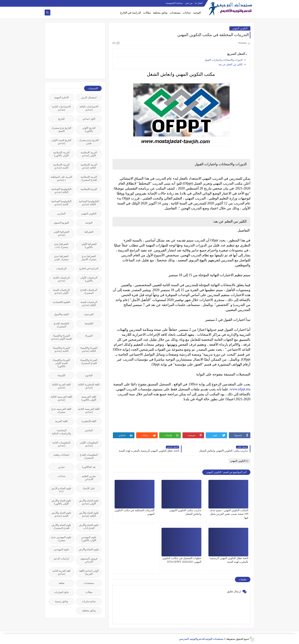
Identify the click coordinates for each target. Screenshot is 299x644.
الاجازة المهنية (61, 97)
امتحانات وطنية (61, 455)
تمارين (61, 467)
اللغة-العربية (61, 421)
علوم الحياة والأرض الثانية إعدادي (61, 514)
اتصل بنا (199, 3)
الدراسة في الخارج (131, 13)
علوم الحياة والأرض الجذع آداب (89, 527)
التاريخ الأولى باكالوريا (89, 130)
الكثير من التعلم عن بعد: (230, 64)
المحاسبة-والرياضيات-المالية (61, 432)
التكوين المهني (240, 28)
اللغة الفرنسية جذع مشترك (61, 410)
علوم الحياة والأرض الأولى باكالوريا (61, 502)
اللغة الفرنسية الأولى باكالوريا (89, 398)
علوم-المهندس (61, 549)
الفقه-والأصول (61, 314)
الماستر (89, 430)
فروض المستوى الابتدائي (89, 560)
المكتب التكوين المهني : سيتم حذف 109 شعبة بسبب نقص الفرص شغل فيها (229, 514)
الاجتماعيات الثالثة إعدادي (89, 108)
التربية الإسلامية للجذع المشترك (89, 178)
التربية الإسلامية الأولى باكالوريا (61, 154)
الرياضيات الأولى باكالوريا (89, 279)
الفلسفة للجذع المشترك (61, 325)
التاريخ (61, 119)
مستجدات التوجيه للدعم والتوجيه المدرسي (201, 639)
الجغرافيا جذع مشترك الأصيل (89, 258)
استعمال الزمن (89, 97)
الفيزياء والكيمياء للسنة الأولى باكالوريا (61, 363)
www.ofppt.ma (240, 389)
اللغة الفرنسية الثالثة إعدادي (61, 398)
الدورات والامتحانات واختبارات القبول (223, 60)
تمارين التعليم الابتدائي (89, 478)
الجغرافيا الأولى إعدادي (61, 233)
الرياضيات (61, 268)
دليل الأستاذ (89, 488)
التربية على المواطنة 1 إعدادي (61, 178)
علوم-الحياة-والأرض (89, 549)
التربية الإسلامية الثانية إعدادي (61, 166)
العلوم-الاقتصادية (61, 302)
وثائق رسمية (61, 601)
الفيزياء (89, 336)
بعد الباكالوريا (89, 467)
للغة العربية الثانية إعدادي (61, 572)
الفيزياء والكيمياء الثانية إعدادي (61, 349)
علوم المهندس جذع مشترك (61, 539)
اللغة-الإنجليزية (89, 421)
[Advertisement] (73, 50)
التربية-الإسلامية (89, 189)
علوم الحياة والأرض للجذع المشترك (61, 527)
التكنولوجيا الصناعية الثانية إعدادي (61, 203)
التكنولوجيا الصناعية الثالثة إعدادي (61, 191)
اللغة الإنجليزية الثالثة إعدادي (89, 386)
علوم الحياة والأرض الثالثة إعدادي (89, 514)
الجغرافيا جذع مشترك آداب (61, 246)
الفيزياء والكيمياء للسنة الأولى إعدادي (61, 337)
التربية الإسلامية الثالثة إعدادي (89, 166)
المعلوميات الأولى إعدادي (89, 444)
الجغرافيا (89, 232)
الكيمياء (61, 375)
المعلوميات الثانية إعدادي (61, 444)
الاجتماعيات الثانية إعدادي (61, 108)
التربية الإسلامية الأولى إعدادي (89, 154)
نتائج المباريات (61, 592)
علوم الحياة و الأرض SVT (61, 490)
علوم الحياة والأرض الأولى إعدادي (89, 502)
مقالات (147, 13)
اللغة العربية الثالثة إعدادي (61, 386)
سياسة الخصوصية (174, 3)
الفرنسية (89, 314)
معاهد (61, 583)
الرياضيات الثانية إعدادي (61, 279)
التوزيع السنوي (61, 223)
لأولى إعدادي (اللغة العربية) (89, 572)
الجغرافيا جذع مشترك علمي (61, 258)
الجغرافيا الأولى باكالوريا (89, 246)
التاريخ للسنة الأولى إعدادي (61, 142)
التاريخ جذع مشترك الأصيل (61, 130)
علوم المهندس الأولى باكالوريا (89, 539)
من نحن (189, 3)
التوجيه (197, 13)
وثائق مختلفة (160, 13)
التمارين (61, 213)
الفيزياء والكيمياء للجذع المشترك (89, 362)
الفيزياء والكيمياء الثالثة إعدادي (89, 349)
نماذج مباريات (89, 601)
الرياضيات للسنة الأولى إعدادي (61, 291)
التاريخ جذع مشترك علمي (89, 142)
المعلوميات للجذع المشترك (89, 456)
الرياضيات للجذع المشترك (89, 291)
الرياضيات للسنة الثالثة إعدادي (89, 304)
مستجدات (175, 13)
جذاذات (187, 13)
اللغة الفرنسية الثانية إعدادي (89, 410)
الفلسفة (89, 323)
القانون (89, 375)
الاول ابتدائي (89, 119)
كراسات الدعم (61, 559)
